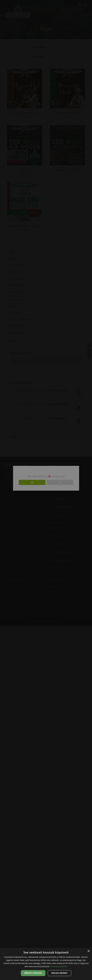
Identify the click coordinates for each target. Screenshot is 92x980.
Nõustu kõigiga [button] (33, 973)
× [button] (88, 951)
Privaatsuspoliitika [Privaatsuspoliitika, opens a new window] (59, 966)
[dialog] (46, 964)
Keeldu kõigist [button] (60, 973)
